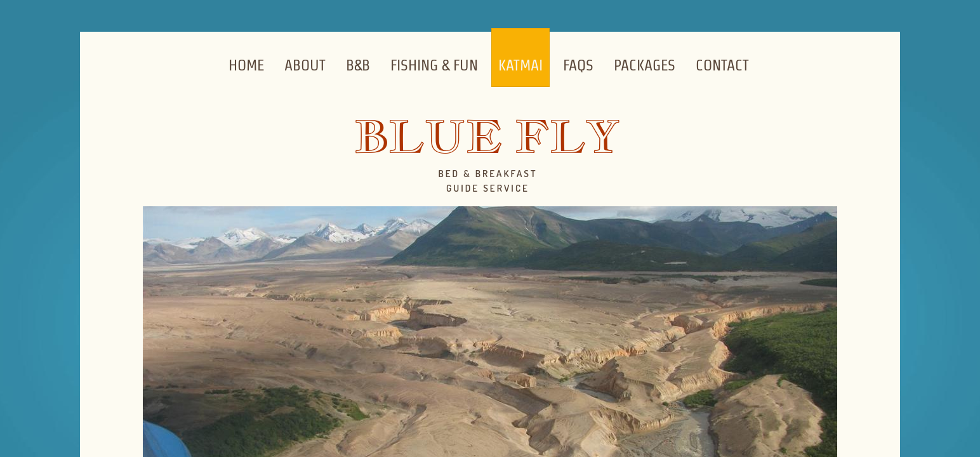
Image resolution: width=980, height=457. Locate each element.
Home (246, 65)
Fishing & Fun (434, 65)
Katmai (520, 65)
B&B (358, 65)
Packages (645, 65)
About (305, 65)
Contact (722, 65)
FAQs (578, 65)
